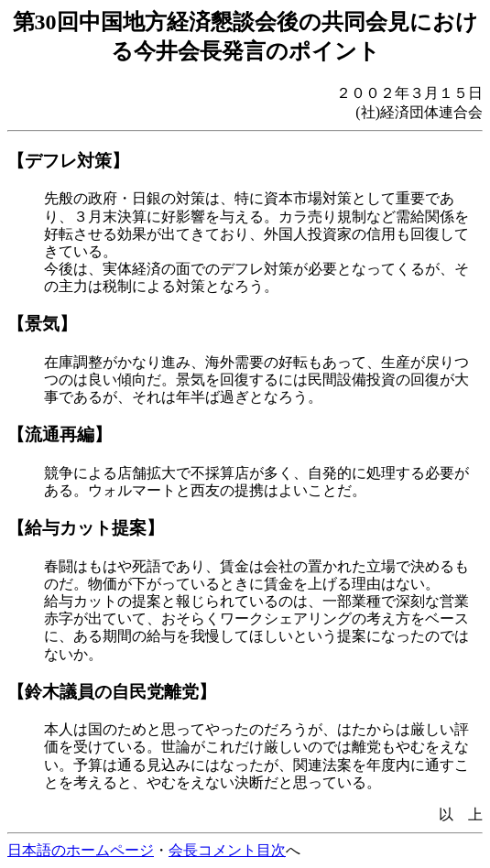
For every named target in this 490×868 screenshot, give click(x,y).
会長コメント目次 (227, 850)
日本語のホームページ (81, 850)
